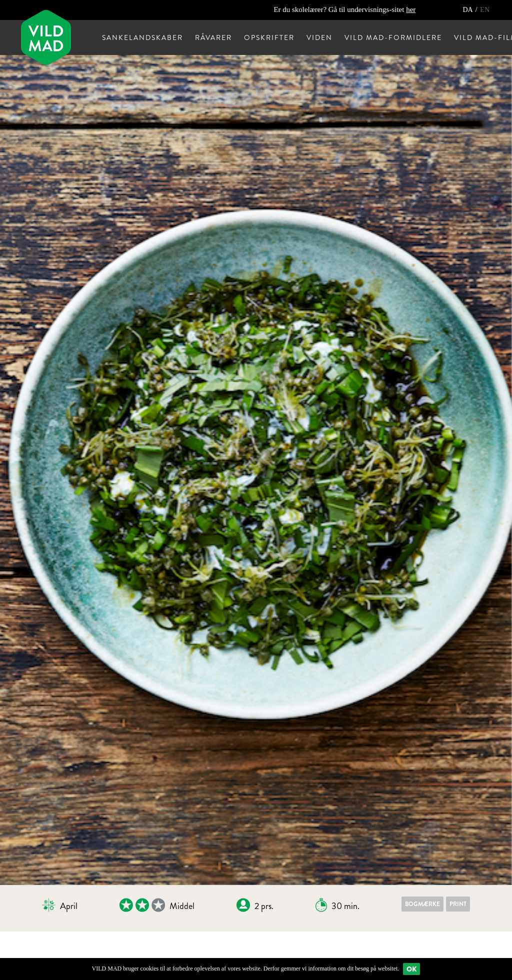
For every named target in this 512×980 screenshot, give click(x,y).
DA (468, 10)
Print (458, 904)
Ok (411, 969)
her (411, 9)
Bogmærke (422, 904)
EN (485, 10)
